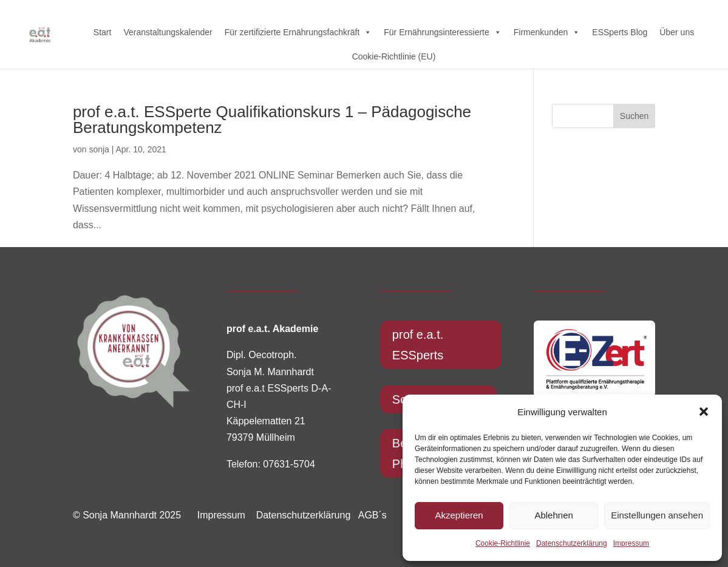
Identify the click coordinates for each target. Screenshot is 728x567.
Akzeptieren (459, 515)
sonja (99, 149)
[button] (704, 412)
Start (103, 32)
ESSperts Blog (620, 32)
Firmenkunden (547, 32)
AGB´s (373, 515)
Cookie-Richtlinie (503, 543)
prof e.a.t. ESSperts (418, 345)
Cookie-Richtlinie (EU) (394, 56)
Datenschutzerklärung (572, 543)
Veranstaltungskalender (168, 32)
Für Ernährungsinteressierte (443, 32)
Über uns (677, 32)
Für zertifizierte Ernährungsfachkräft (298, 32)
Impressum (631, 543)
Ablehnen (553, 515)
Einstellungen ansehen (657, 515)
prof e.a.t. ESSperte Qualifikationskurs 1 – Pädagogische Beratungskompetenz (272, 120)
